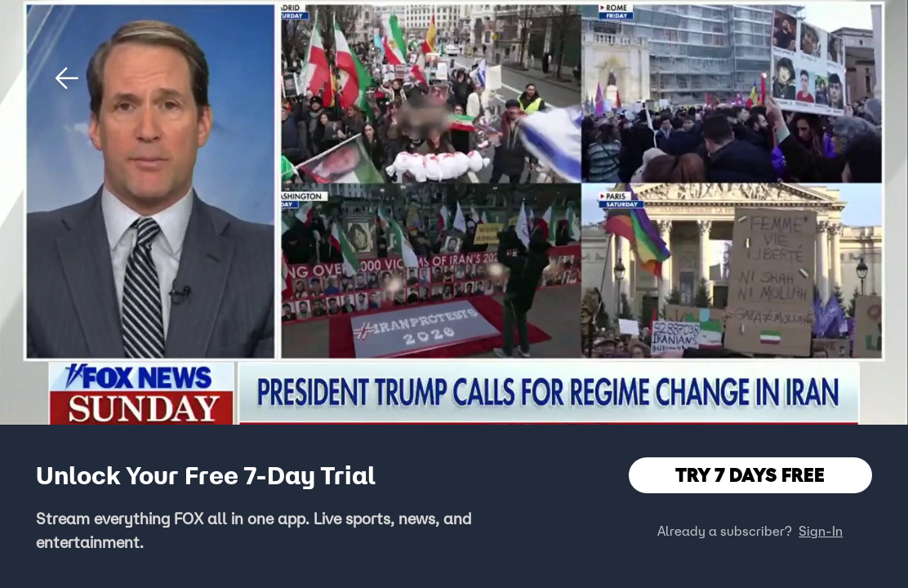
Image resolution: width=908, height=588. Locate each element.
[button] (67, 78)
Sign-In (821, 531)
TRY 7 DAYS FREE (750, 475)
